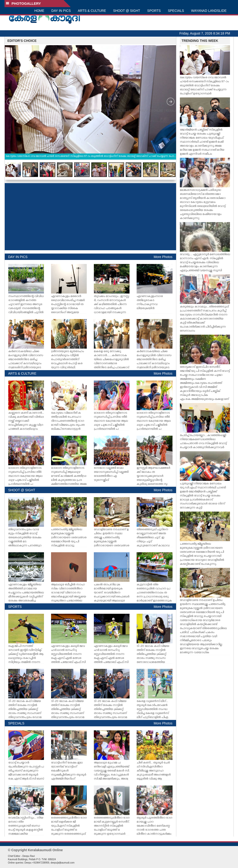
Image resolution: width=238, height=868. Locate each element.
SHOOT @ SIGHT (127, 11)
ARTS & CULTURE (92, 11)
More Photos (163, 257)
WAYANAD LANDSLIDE (209, 11)
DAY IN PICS (61, 11)
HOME (39, 11)
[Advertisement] (90, 217)
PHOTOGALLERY (23, 3)
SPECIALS (176, 11)
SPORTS (154, 11)
